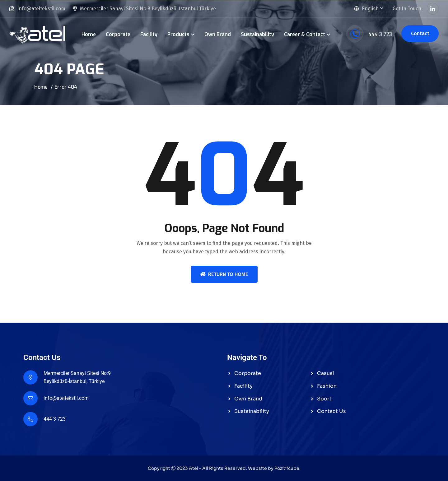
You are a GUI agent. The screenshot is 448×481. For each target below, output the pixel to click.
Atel (194, 468)
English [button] (366, 9)
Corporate (118, 34)
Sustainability (257, 34)
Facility (149, 34)
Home (89, 34)
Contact (420, 33)
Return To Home (224, 274)
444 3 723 (369, 34)
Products (178, 34)
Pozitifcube (287, 468)
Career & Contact (305, 34)
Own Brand (218, 34)
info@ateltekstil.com (41, 9)
